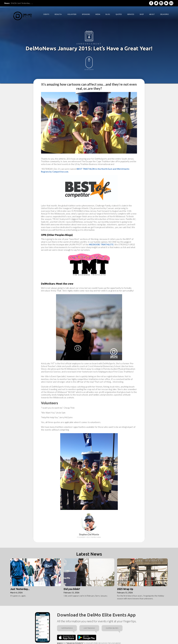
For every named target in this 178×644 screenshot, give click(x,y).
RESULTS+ (58, 14)
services (131, 14)
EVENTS (46, 14)
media (98, 14)
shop (142, 14)
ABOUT (152, 14)
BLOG (108, 14)
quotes (119, 14)
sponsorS (86, 14)
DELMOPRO (164, 14)
